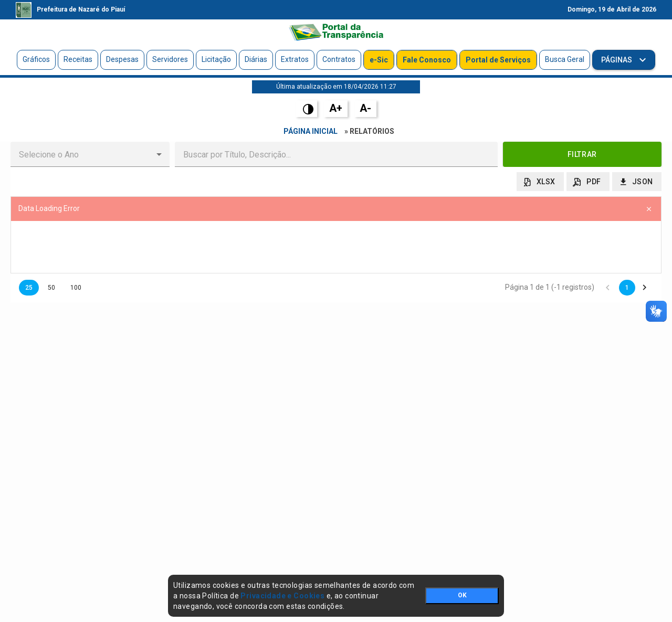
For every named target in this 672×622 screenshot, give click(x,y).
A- (365, 108)
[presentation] (336, 247)
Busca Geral (565, 59)
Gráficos (36, 59)
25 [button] (29, 288)
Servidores (170, 59)
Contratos (339, 59)
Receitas (78, 59)
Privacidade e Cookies (282, 596)
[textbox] (336, 154)
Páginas (617, 60)
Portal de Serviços (498, 60)
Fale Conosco (427, 60)
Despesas (122, 59)
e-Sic (379, 60)
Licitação (216, 59)
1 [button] (627, 288)
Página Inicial (311, 131)
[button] (159, 154)
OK (462, 595)
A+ (336, 108)
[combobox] (82, 154)
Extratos (295, 59)
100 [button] (76, 288)
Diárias (256, 59)
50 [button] (51, 288)
